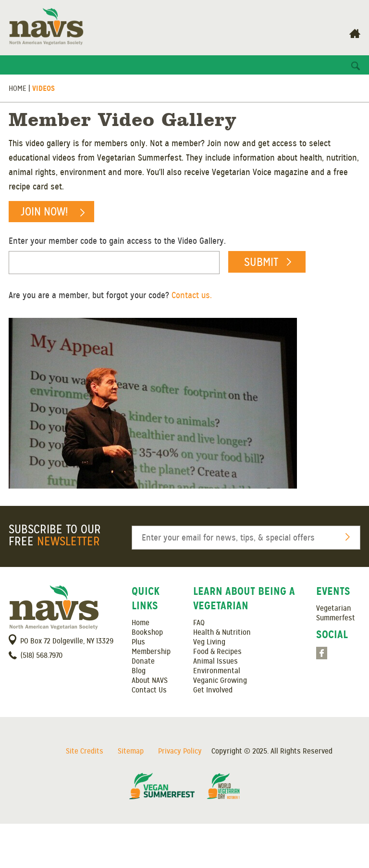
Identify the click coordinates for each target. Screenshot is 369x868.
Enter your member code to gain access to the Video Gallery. (117, 241)
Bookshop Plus (147, 637)
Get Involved (213, 690)
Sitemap (131, 751)
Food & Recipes (217, 652)
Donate (143, 661)
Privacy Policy (180, 751)
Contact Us (149, 690)
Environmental (217, 671)
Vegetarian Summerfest (336, 613)
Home (18, 88)
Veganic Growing (220, 680)
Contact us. (192, 295)
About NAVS (150, 680)
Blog (139, 671)
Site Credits (85, 751)
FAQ (199, 623)
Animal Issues (215, 661)
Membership (151, 652)
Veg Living (209, 642)
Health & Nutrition (222, 632)
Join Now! (44, 212)
